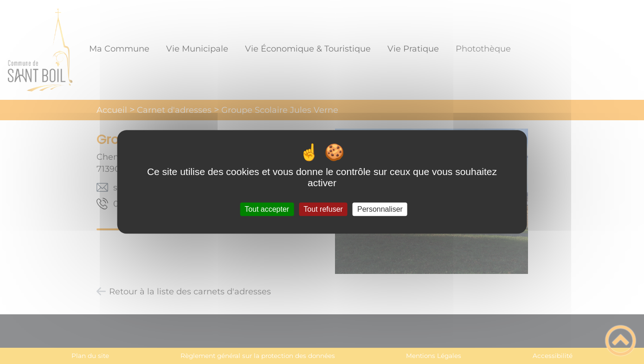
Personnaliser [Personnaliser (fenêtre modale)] (380, 209)
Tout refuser (323, 209)
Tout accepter (267, 209)
